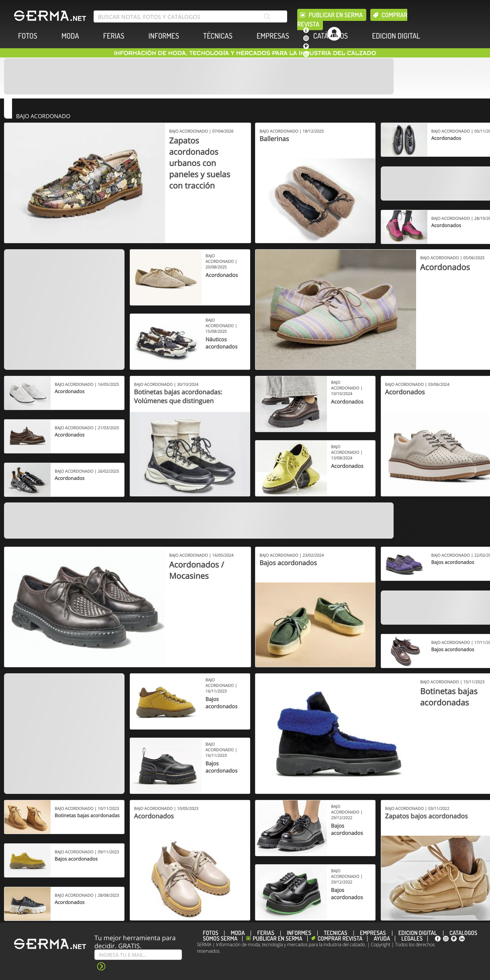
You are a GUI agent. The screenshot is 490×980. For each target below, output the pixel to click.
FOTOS (28, 36)
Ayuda (382, 939)
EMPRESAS (273, 36)
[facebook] (306, 30)
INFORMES (164, 36)
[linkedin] (306, 54)
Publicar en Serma (336, 15)
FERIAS (114, 36)
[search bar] (190, 16)
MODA (70, 36)
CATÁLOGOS (331, 36)
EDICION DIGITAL (396, 36)
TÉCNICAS (218, 36)
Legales (412, 939)
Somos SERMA (220, 939)
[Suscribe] (138, 955)
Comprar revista (340, 939)
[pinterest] (306, 46)
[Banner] (199, 76)
